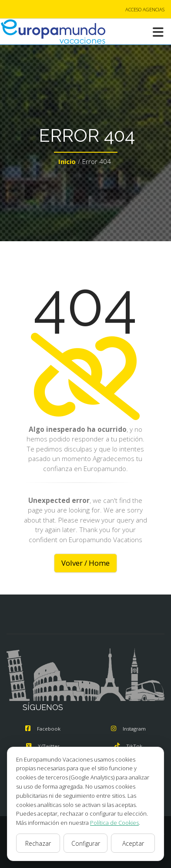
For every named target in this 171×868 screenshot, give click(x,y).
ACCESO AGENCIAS (145, 9)
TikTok (128, 746)
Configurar (86, 843)
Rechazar (38, 843)
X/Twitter (43, 746)
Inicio (67, 161)
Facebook (43, 729)
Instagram (128, 729)
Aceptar (133, 843)
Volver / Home (85, 563)
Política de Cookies (114, 823)
